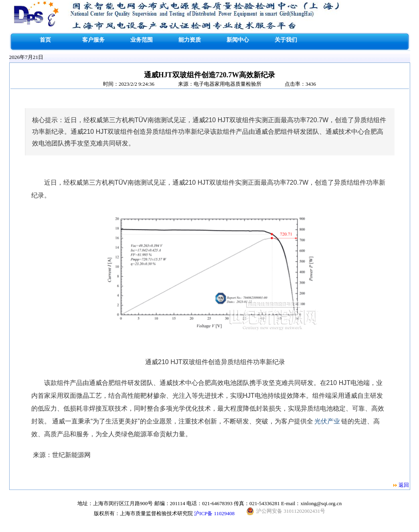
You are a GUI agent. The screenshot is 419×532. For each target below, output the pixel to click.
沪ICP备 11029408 (214, 513)
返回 (404, 485)
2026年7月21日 (26, 57)
